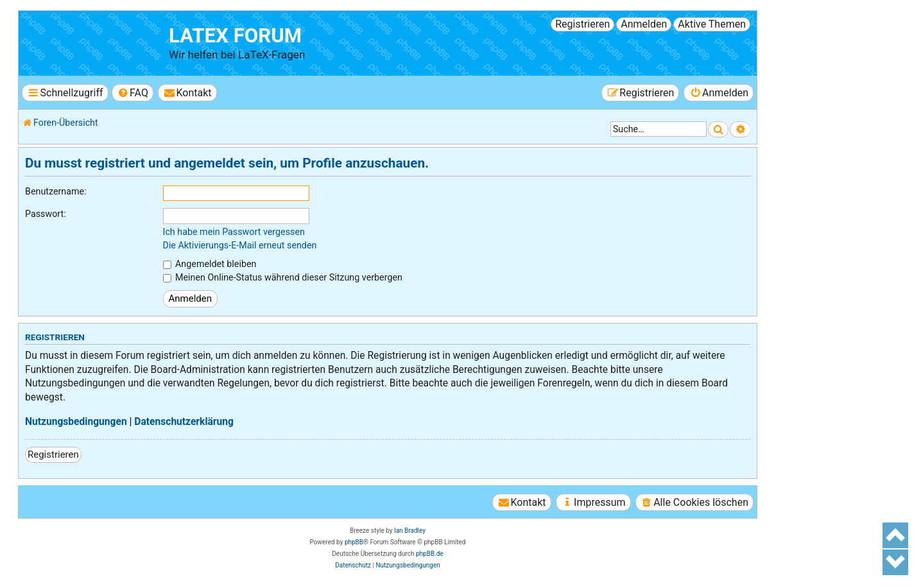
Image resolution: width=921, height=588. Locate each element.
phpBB (354, 542)
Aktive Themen (712, 24)
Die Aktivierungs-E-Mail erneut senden (240, 245)
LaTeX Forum (235, 36)
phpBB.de (430, 554)
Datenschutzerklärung (184, 422)
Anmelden (644, 24)
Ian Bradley (410, 531)
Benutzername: (56, 191)
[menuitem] (133, 93)
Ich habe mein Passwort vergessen (234, 232)
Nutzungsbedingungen (76, 422)
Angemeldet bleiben (210, 264)
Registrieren (582, 24)
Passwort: (46, 214)
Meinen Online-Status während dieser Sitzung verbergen (283, 277)
